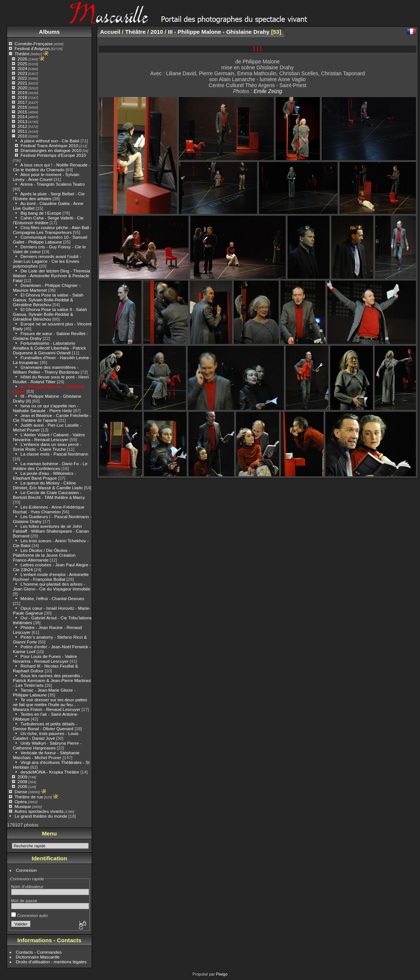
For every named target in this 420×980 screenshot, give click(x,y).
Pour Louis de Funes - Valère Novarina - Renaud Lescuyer (45, 659)
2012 (22, 126)
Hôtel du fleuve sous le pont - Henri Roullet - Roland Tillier (51, 379)
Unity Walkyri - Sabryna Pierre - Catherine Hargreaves (47, 745)
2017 (22, 102)
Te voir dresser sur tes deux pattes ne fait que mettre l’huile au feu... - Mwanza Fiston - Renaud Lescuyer (50, 704)
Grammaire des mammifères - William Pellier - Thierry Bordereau (46, 370)
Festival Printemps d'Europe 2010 (53, 155)
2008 (22, 782)
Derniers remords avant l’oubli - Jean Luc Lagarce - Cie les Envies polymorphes (47, 261)
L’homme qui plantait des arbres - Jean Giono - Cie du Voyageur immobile (52, 586)
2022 (22, 78)
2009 (22, 777)
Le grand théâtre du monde (41, 816)
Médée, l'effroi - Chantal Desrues (52, 598)
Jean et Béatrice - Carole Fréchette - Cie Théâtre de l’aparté (52, 418)
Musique (23, 806)
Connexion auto (29, 915)
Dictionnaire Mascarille (38, 957)
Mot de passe (24, 900)
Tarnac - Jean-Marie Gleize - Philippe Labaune (44, 692)
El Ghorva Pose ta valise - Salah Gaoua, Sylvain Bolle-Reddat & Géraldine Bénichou (48, 300)
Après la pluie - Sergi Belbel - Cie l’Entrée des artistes (49, 196)
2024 (22, 68)
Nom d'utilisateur (27, 886)
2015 (22, 112)
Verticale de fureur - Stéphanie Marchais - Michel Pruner (46, 755)
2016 (22, 107)
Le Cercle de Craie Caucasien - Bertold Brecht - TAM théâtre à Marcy (49, 495)
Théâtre (22, 54)
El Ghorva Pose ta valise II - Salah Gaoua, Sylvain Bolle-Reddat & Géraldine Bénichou (50, 314)
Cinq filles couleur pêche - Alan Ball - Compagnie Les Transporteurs (52, 230)
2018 (22, 97)
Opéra (21, 802)
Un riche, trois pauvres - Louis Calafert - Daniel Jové (46, 736)
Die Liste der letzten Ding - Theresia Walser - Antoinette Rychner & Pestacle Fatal (52, 276)
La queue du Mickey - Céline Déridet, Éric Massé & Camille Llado (48, 485)
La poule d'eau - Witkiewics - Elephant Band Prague (45, 476)
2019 (22, 92)
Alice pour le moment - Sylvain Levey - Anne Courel (46, 177)
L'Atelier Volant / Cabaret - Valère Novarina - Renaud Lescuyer (49, 437)
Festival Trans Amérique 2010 (49, 145)
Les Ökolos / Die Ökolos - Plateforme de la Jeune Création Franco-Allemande (44, 555)
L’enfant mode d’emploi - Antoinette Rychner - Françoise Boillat (51, 577)
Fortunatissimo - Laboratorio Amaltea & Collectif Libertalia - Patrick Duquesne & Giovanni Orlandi (50, 348)
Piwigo (222, 974)
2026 (22, 59)
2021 (22, 83)
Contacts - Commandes (39, 952)
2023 (22, 73)
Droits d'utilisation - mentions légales (51, 962)
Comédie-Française (34, 44)
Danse (21, 792)
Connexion (26, 870)
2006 (22, 786)
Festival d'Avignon (32, 48)
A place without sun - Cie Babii (50, 141)
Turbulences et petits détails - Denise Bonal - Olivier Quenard (45, 726)
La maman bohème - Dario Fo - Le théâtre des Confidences (50, 466)
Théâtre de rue (29, 797)
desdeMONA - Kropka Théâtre (50, 772)
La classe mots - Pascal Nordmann (54, 454)
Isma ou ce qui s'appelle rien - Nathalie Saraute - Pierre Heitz (46, 408)
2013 (22, 121)
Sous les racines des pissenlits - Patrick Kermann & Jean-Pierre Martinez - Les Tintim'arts (52, 680)
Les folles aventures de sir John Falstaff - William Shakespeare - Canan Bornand (51, 531)
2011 (22, 131)
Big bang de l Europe (41, 213)
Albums (49, 32)
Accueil (110, 32)
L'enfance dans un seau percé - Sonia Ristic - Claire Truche (47, 447)
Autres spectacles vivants (39, 811)
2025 (22, 64)
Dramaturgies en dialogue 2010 (51, 150)
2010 (22, 136)
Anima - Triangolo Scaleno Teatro (53, 184)
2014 (22, 117)
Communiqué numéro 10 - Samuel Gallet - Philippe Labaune (50, 239)
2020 (22, 88)
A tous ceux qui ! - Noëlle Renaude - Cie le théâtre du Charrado (52, 167)
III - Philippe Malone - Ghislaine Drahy (219, 32)
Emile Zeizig (268, 91)
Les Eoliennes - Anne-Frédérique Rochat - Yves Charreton (49, 509)
